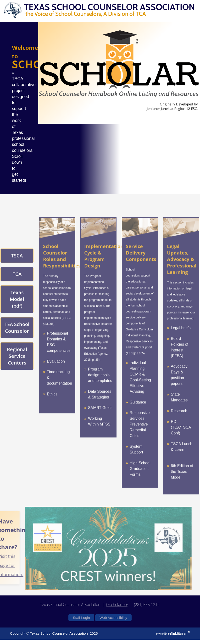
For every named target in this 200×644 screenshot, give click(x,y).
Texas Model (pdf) (17, 306)
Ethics (52, 401)
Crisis (134, 443)
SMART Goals (100, 415)
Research (179, 418)
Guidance (138, 409)
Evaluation (56, 368)
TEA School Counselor (17, 335)
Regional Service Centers (17, 363)
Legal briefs (181, 335)
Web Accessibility (113, 618)
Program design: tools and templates (100, 382)
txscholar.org (117, 605)
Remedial (138, 437)
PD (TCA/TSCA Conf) (181, 435)
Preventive (139, 432)
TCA (17, 281)
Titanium (178, 633)
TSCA (17, 263)
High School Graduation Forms (140, 476)
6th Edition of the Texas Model (182, 479)
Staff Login (81, 618)
